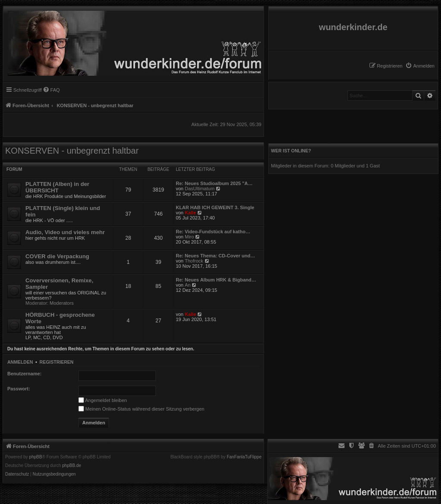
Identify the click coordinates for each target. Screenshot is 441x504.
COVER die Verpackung (57, 256)
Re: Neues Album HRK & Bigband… (216, 280)
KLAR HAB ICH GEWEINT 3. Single (215, 207)
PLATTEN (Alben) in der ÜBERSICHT (57, 187)
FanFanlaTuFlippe (244, 457)
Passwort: (19, 389)
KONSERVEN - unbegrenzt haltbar (72, 151)
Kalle (190, 213)
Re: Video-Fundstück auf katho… (213, 232)
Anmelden (20, 362)
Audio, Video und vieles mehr (65, 232)
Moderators (62, 303)
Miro (189, 237)
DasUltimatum (200, 189)
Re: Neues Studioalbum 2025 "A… (214, 183)
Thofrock (194, 261)
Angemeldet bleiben (103, 400)
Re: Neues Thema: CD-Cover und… (215, 256)
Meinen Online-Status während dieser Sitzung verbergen (141, 409)
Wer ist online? (291, 151)
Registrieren (57, 362)
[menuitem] (420, 66)
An (188, 285)
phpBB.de (71, 466)
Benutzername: (24, 374)
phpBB (36, 457)
